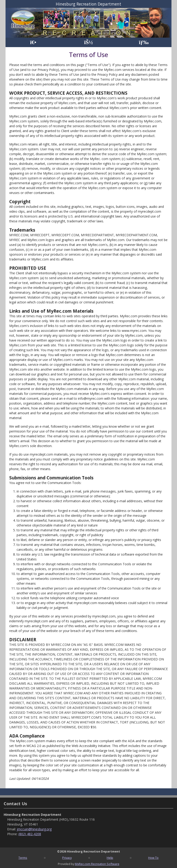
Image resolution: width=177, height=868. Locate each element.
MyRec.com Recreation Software (97, 864)
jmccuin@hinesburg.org (34, 829)
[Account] (88, 42)
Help (110, 858)
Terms (23, 858)
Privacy (67, 858)
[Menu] (144, 42)
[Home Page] (33, 42)
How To (153, 858)
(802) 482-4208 (30, 834)
